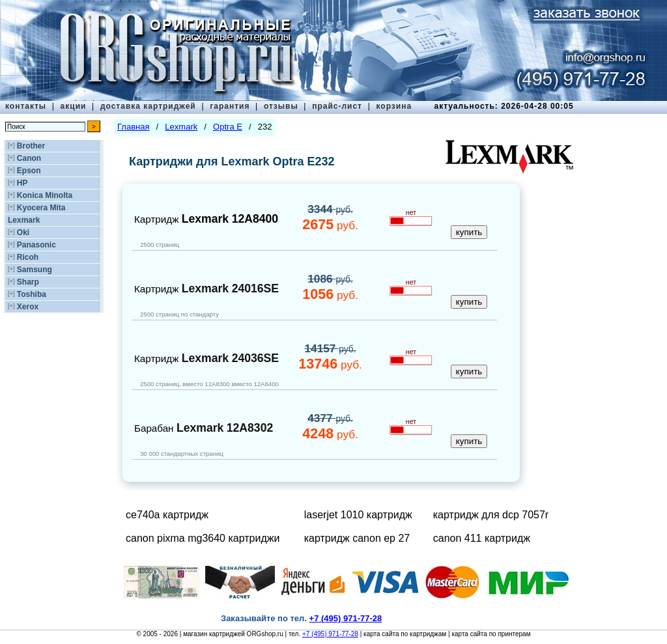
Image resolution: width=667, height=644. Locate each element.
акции (74, 106)
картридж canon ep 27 (357, 538)
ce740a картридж (167, 515)
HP (22, 183)
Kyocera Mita (41, 208)
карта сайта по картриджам (405, 634)
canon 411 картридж (482, 538)
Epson (29, 171)
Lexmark (24, 220)
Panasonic (36, 245)
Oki (23, 232)
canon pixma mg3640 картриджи (203, 538)
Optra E (228, 127)
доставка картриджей (148, 106)
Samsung (35, 270)
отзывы (281, 106)
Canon (29, 158)
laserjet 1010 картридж (358, 515)
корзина (394, 106)
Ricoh (28, 257)
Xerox (28, 307)
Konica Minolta (45, 195)
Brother (31, 146)
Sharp (28, 282)
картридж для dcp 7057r (491, 515)
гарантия (230, 106)
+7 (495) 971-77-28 (330, 634)
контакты (26, 106)
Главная (133, 127)
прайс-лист (337, 106)
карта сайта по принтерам (491, 634)
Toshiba (32, 294)
